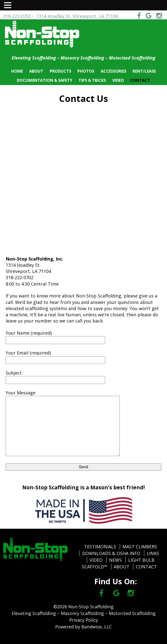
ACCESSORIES (114, 71)
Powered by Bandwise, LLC (83, 627)
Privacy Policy (84, 620)
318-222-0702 (17, 16)
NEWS (115, 560)
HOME (17, 71)
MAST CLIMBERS (140, 547)
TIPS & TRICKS (92, 80)
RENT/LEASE (144, 71)
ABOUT (36, 71)
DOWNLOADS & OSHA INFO (111, 553)
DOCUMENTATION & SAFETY (45, 80)
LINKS (153, 553)
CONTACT (140, 80)
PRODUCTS (60, 71)
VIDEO (118, 80)
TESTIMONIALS (100, 547)
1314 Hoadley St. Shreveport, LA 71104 (77, 16)
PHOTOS (86, 71)
